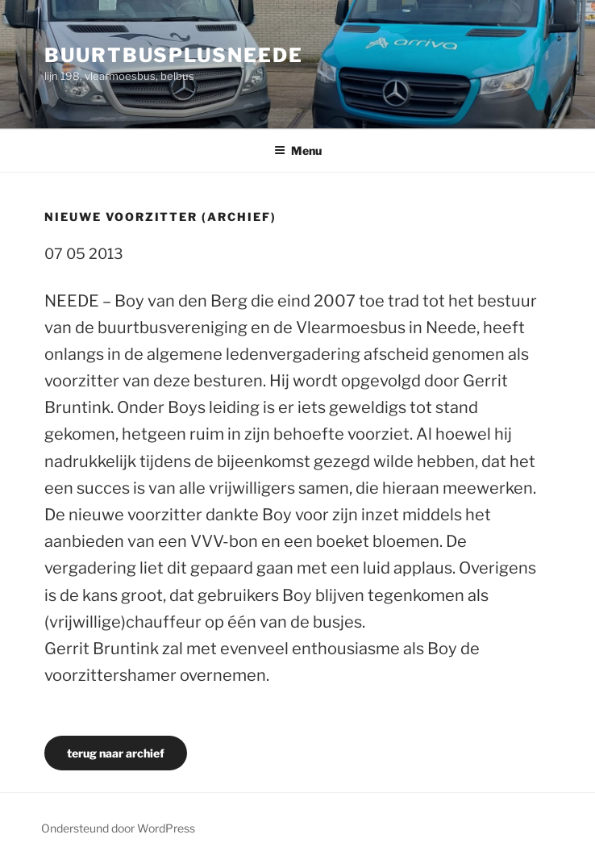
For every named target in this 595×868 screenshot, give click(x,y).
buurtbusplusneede (174, 55)
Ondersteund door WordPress (118, 828)
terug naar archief (116, 753)
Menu (298, 150)
